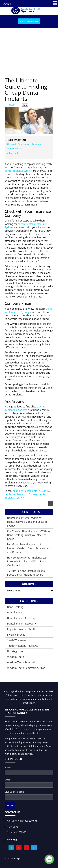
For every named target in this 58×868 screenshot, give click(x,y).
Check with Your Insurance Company (24, 144)
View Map (12, 840)
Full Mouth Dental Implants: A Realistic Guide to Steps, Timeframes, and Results (29, 548)
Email (8, 780)
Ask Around (12, 153)
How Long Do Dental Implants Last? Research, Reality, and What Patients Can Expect (28, 561)
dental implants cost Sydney (29, 310)
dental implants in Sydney (25, 408)
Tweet (12, 105)
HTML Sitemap (12, 858)
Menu (7, 4)
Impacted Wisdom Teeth (21, 629)
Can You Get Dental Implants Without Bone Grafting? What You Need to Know (29, 535)
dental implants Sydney (18, 171)
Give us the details (14, 792)
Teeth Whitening (17, 640)
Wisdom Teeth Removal (21, 662)
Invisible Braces (16, 635)
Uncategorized (16, 651)
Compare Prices (14, 149)
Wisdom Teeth (16, 657)
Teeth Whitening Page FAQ (23, 646)
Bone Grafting (15, 607)
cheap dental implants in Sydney (30, 491)
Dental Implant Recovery (21, 624)
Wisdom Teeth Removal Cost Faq (26, 668)
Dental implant (16, 613)
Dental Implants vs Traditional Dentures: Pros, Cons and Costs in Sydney (27, 522)
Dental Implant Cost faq (21, 618)
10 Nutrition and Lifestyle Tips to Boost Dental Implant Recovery (26, 573)
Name (8, 767)
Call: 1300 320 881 (29, 21)
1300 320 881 (30, 821)
